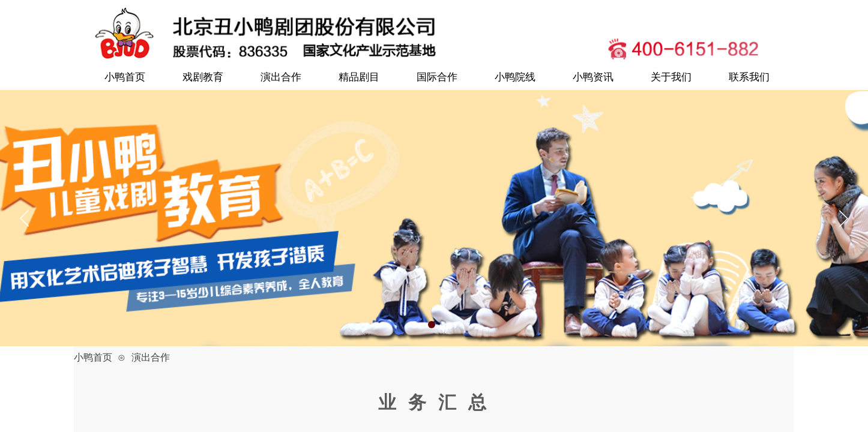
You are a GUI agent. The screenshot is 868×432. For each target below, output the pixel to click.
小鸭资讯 (593, 77)
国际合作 (437, 77)
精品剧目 (359, 77)
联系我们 (749, 77)
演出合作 (281, 77)
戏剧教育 (203, 77)
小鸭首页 (125, 77)
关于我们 (671, 77)
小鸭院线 (515, 77)
